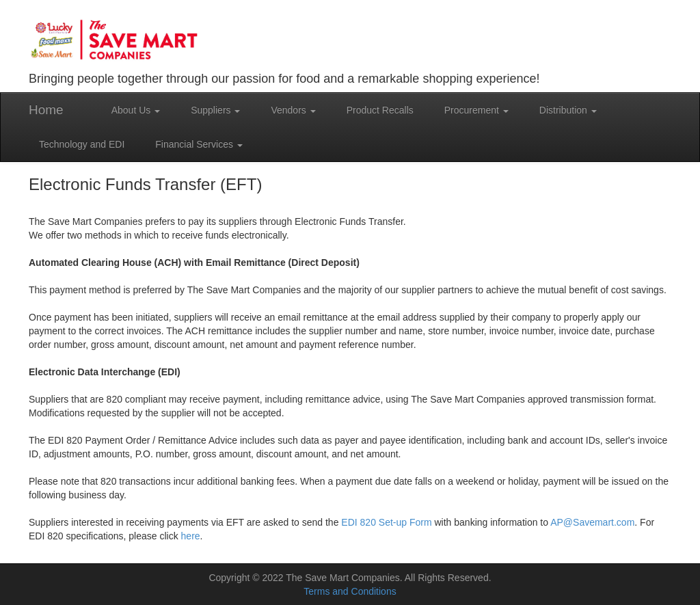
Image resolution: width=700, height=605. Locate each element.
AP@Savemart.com (592, 522)
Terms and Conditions (350, 591)
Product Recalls (380, 110)
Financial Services (199, 144)
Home (46, 110)
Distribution (568, 110)
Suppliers (215, 110)
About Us (136, 110)
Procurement (476, 110)
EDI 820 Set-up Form (386, 522)
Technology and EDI (82, 144)
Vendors (293, 110)
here (191, 536)
